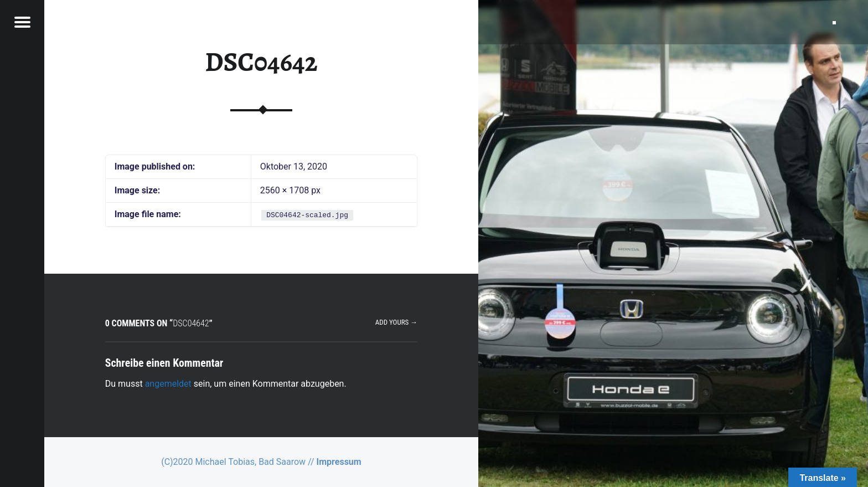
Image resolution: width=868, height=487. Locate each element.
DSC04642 (261, 62)
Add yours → (396, 322)
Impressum (339, 462)
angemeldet (168, 384)
